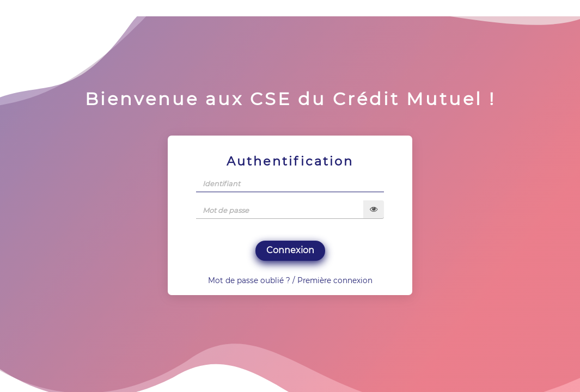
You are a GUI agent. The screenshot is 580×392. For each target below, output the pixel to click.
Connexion (290, 250)
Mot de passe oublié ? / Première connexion (290, 280)
